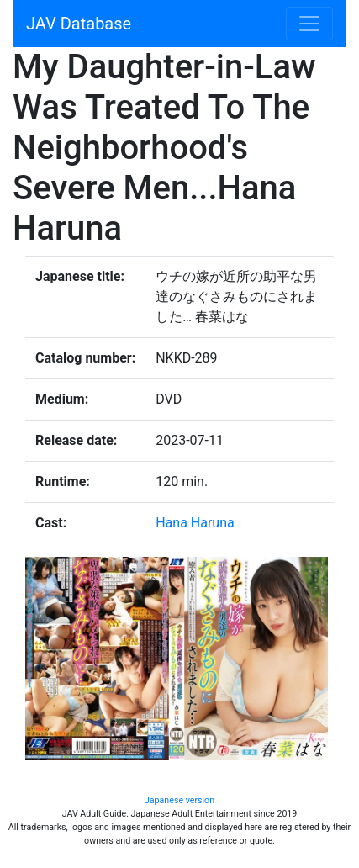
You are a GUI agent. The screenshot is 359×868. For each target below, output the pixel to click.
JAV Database (79, 24)
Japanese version (179, 800)
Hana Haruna (195, 523)
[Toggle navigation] (309, 24)
